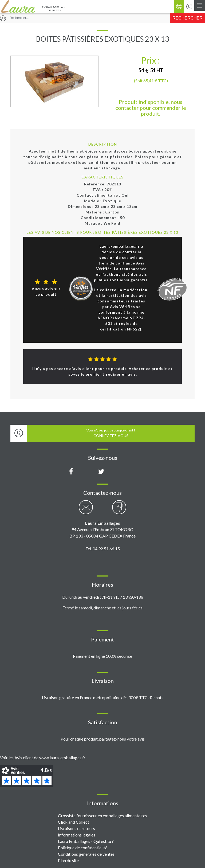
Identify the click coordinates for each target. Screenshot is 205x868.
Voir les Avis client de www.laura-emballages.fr (43, 758)
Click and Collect (74, 822)
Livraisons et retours (76, 828)
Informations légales (77, 835)
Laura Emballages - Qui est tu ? (86, 841)
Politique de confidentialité (83, 848)
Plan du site (68, 860)
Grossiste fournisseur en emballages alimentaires (102, 816)
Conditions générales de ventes (86, 854)
